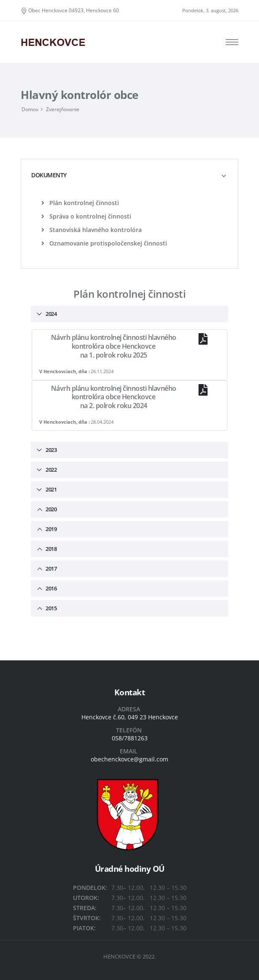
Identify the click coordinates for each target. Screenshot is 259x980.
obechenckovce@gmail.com (129, 759)
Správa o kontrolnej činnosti (86, 216)
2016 (51, 588)
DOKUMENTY (49, 175)
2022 (51, 470)
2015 (51, 608)
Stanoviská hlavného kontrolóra (92, 230)
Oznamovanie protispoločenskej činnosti (104, 243)
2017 (51, 569)
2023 (51, 450)
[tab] (129, 175)
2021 (51, 489)
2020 (51, 509)
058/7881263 (130, 738)
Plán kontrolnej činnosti (80, 203)
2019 (51, 529)
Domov (30, 109)
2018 (51, 549)
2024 (51, 314)
